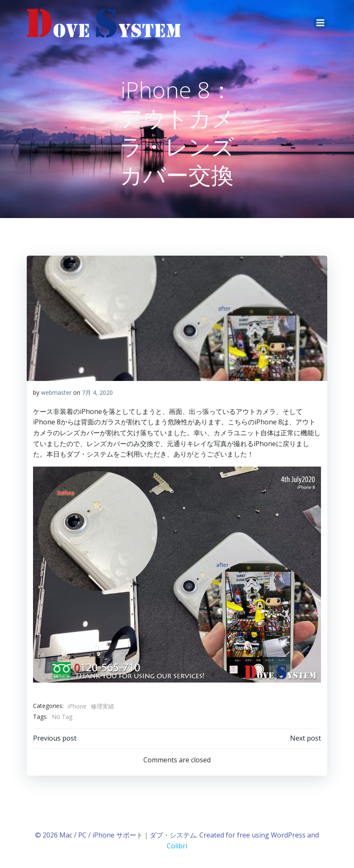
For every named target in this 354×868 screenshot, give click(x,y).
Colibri (177, 846)
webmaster (56, 392)
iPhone (77, 706)
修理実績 (102, 706)
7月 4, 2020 (97, 392)
